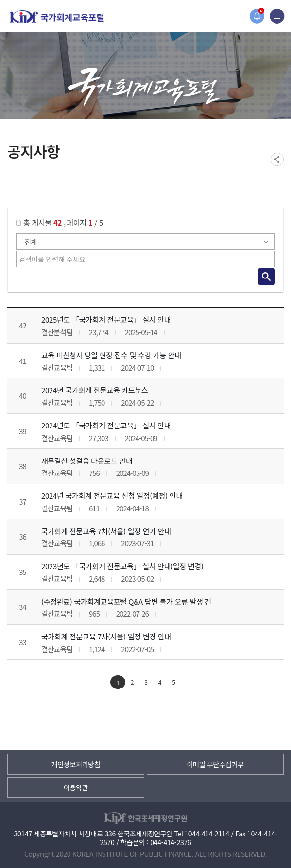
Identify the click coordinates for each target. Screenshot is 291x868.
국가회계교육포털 (57, 17)
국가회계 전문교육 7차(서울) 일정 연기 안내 (106, 531)
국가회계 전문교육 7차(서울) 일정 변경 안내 (106, 636)
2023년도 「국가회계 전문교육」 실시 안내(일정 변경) (122, 566)
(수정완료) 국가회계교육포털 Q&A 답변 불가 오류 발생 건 (126, 601)
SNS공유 (277, 159)
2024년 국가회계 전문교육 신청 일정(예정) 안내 (112, 496)
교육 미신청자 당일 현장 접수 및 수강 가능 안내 (111, 355)
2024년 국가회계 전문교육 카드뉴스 (94, 390)
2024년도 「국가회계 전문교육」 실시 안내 (106, 425)
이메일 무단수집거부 (215, 764)
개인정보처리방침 (76, 764)
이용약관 (76, 787)
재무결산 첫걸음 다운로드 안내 (87, 461)
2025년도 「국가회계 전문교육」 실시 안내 (106, 319)
